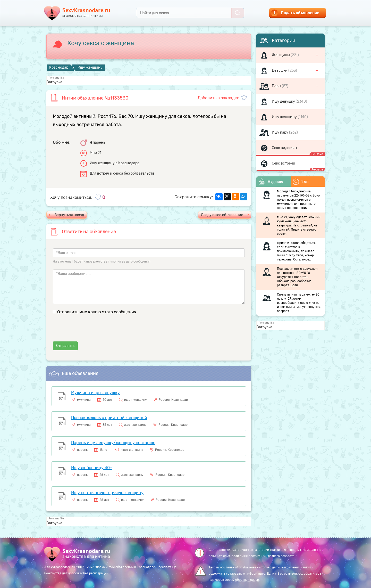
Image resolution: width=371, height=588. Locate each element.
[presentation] (92, 331)
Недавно (271, 182)
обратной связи (247, 580)
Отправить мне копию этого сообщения (97, 312)
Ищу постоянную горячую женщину (107, 493)
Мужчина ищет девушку (95, 393)
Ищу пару (280, 132)
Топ (301, 182)
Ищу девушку (284, 101)
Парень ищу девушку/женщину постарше (113, 443)
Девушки (280, 71)
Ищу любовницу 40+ (92, 468)
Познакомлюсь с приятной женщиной (109, 418)
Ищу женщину (285, 117)
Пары (277, 86)
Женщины (281, 55)
